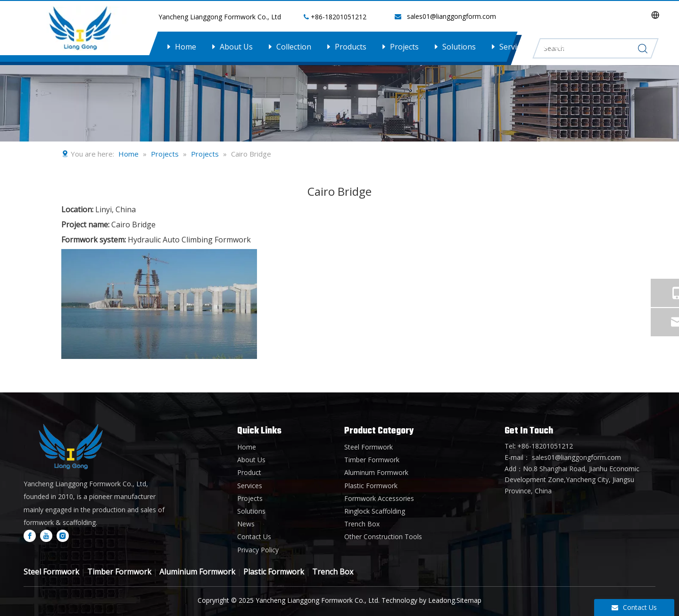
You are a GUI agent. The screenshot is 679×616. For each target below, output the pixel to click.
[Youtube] (46, 535)
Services (514, 47)
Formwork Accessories (379, 498)
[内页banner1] (339, 71)
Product (249, 472)
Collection (294, 47)
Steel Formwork (368, 447)
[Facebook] (30, 535)
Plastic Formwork (371, 486)
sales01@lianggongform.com (451, 16)
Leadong (442, 600)
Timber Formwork (372, 460)
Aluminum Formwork (376, 472)
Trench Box (362, 524)
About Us (236, 47)
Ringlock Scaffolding (375, 511)
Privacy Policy (258, 550)
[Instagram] (63, 535)
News (562, 47)
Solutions (459, 47)
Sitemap (469, 600)
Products (351, 47)
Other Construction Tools (383, 537)
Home (186, 47)
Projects (404, 47)
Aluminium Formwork (197, 572)
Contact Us (614, 47)
